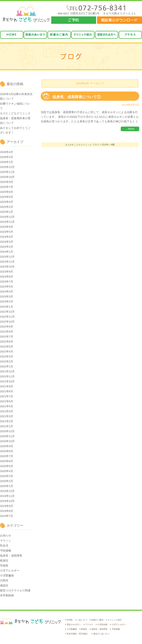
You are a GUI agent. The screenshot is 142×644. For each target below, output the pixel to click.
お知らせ (6, 535)
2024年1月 (7, 252)
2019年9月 (7, 506)
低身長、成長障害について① (78, 97)
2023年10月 (7, 267)
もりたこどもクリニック (15, 113)
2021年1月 (7, 426)
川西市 (4, 581)
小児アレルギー (10, 571)
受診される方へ (74, 624)
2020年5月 (7, 466)
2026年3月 (7, 157)
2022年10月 (7, 322)
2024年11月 (7, 222)
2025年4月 (7, 202)
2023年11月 (7, 262)
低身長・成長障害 (11, 556)
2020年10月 (7, 441)
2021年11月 (7, 376)
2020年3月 (7, 476)
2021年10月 (7, 381)
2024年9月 (7, 227)
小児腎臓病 (7, 576)
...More (130, 129)
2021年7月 (7, 396)
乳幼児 (4, 546)
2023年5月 (7, 287)
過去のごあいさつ (101, 634)
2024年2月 (7, 247)
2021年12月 (7, 371)
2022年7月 (7, 337)
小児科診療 (102, 624)
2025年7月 (7, 187)
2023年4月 (7, 292)
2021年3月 (7, 416)
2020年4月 (7, 471)
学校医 (4, 566)
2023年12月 (7, 257)
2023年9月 (7, 272)
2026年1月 (7, 162)
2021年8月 (7, 391)
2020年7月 (7, 456)
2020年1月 (7, 486)
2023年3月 (7, 297)
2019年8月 (7, 511)
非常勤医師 (7, 595)
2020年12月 (7, 431)
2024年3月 (7, 242)
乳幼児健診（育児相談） (78, 634)
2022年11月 (7, 317)
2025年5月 (7, 197)
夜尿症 (4, 561)
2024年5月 (7, 232)
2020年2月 (7, 481)
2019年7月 (7, 516)
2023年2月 (7, 302)
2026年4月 (7, 152)
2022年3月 (7, 357)
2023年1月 (7, 307)
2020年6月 (7, 461)
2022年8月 (7, 332)
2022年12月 (7, 312)
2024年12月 (7, 217)
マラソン (6, 541)
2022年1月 (7, 366)
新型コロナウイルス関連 (15, 590)
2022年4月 (7, 352)
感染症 (4, 586)
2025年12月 (7, 167)
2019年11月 (7, 496)
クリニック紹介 (115, 620)
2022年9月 (7, 327)
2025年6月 (7, 192)
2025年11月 (7, 172)
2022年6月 (7, 342)
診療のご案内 (97, 620)
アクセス (89, 624)
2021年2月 (7, 421)
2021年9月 (7, 386)
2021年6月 (7, 401)
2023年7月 (7, 282)
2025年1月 (7, 212)
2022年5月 (7, 347)
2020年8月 (7, 451)
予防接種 (6, 551)
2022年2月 (7, 361)
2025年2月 (7, 207)
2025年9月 (7, 182)
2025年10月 (7, 177)
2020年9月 (7, 446)
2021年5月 (7, 406)
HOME (70, 620)
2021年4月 (7, 411)
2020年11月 (7, 436)
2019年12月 (7, 491)
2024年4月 (7, 237)
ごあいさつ (82, 620)
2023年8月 (7, 277)
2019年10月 (7, 501)
